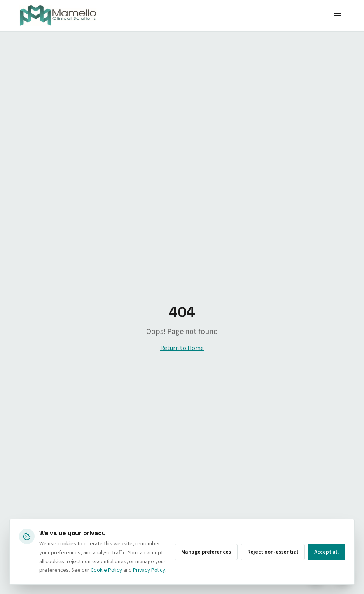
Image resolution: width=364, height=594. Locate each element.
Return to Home (182, 348)
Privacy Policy (149, 570)
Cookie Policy (106, 570)
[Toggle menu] (338, 16)
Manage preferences (206, 552)
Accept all (326, 552)
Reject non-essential (273, 552)
